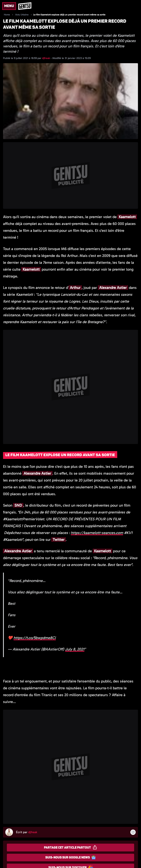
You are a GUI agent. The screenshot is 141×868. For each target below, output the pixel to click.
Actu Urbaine (22, 15)
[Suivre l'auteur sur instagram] (133, 832)
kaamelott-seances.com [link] (97, 533)
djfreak (46, 58)
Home (7, 15)
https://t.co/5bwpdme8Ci (35, 638)
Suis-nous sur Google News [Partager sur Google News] (71, 858)
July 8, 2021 (75, 649)
